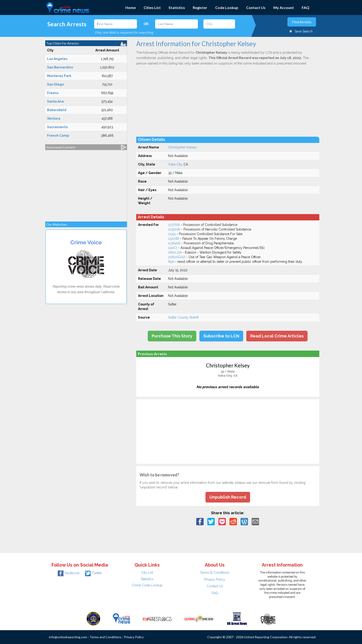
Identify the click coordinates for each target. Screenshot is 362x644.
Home (131, 7)
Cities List (152, 7)
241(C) (173, 248)
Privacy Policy (215, 579)
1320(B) (174, 239)
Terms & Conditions (215, 573)
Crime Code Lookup (147, 585)
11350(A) (174, 229)
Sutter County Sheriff (183, 317)
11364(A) (174, 243)
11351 (172, 234)
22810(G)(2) (177, 257)
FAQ (306, 7)
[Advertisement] (86, 183)
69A (171, 262)
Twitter (93, 573)
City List (147, 573)
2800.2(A (175, 252)
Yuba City (175, 164)
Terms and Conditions (106, 637)
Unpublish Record (228, 497)
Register (200, 7)
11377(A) (174, 225)
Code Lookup (227, 7)
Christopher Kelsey (182, 147)
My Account (284, 7)
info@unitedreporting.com (68, 637)
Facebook (69, 573)
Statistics (177, 7)
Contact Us (256, 7)
